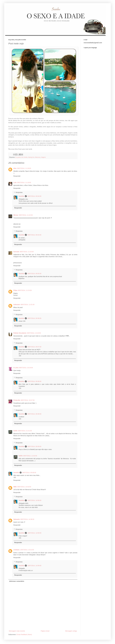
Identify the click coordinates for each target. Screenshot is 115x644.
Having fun (31, 157)
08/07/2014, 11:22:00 (26, 215)
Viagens (43, 157)
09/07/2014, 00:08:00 (34, 381)
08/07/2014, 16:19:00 (26, 368)
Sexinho (21, 196)
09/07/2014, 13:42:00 (24, 487)
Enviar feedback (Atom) (24, 635)
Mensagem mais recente (17, 631)
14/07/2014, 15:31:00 (27, 550)
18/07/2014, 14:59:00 (34, 500)
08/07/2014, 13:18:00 (34, 333)
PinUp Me (17, 400)
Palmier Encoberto (20, 333)
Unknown (17, 305)
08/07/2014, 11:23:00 (27, 252)
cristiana (16, 550)
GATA (15, 431)
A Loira (16, 368)
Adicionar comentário (17, 581)
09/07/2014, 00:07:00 (34, 347)
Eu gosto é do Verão (21, 157)
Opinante (17, 519)
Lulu (15, 183)
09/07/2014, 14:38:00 (27, 519)
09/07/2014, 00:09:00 (34, 446)
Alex (15, 168)
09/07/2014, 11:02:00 (30, 456)
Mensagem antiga (71, 631)
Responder (17, 176)
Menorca (38, 157)
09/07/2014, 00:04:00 (34, 196)
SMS (15, 487)
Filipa (15, 290)
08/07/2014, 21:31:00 (25, 431)
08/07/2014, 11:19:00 (24, 183)
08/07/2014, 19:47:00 (28, 400)
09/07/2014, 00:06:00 (34, 318)
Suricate (16, 252)
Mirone (16, 215)
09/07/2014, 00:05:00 (34, 274)
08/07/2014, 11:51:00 (27, 305)
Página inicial (45, 631)
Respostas (19, 193)
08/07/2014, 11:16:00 (24, 168)
